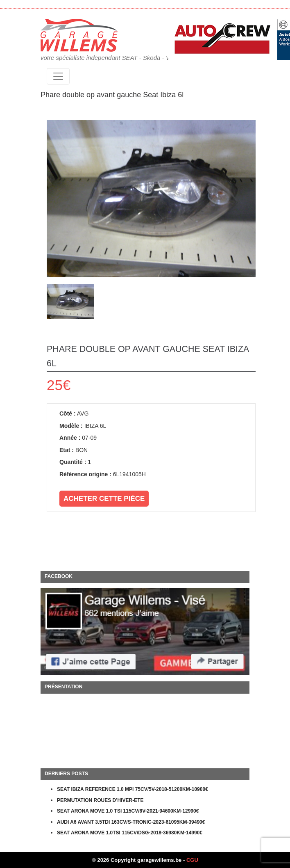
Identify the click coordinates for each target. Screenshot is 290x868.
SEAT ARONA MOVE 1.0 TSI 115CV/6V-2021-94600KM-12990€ (128, 811)
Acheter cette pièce (104, 499)
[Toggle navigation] (58, 76)
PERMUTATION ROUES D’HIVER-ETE (100, 800)
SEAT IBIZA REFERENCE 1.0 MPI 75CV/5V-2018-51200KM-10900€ (133, 789)
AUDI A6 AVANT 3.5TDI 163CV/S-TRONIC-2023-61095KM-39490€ (131, 822)
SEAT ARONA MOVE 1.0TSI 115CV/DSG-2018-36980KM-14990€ (130, 833)
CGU (192, 860)
